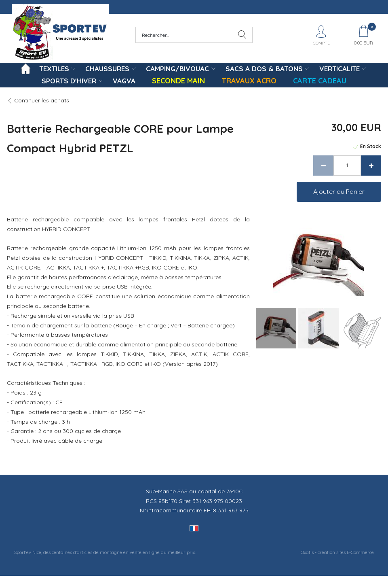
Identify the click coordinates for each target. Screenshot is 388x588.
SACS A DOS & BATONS (264, 69)
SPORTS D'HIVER (69, 81)
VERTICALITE (339, 69)
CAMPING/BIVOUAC (177, 69)
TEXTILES (54, 69)
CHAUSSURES (107, 69)
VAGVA (124, 81)
